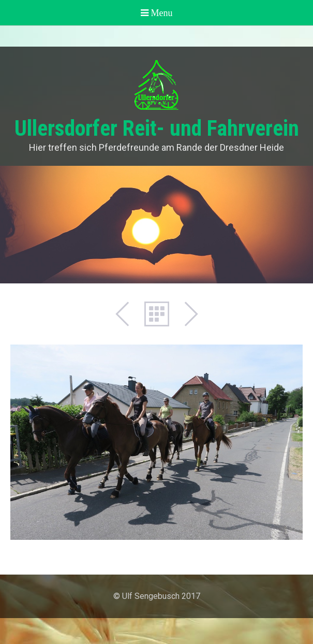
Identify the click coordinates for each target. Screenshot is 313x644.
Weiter (186, 314)
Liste (157, 314)
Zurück (128, 314)
